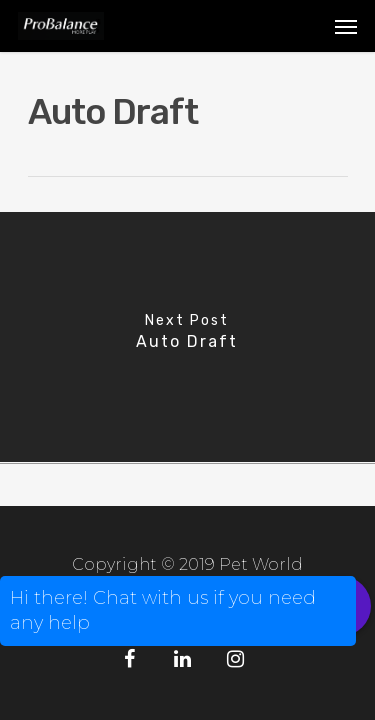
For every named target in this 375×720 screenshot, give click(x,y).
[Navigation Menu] (346, 26)
